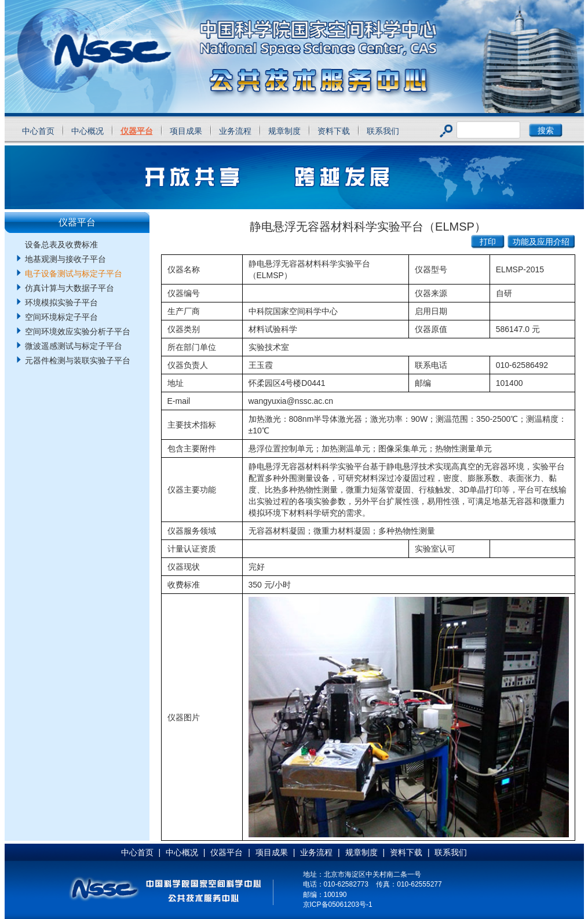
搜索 (546, 130)
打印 (488, 242)
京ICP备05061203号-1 (338, 905)
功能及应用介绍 (541, 242)
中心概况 (87, 131)
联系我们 (383, 131)
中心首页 (38, 131)
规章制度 (284, 131)
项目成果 (186, 131)
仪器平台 (137, 131)
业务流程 (235, 131)
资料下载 (334, 131)
